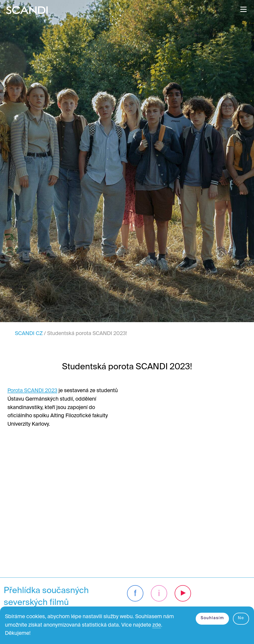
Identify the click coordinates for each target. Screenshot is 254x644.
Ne (241, 618)
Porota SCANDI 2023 (32, 391)
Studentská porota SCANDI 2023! (87, 334)
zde (157, 625)
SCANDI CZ (29, 334)
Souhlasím (212, 618)
